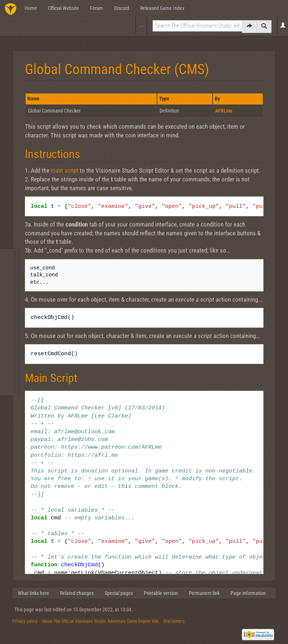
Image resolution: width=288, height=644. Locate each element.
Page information (248, 593)
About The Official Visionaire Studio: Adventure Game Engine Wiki (100, 621)
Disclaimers (174, 621)
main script (65, 170)
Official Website (63, 8)
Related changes (77, 593)
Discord (122, 8)
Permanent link (204, 593)
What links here (33, 593)
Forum (97, 8)
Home (31, 8)
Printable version (161, 593)
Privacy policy (25, 621)
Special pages (119, 593)
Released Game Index (162, 8)
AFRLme (224, 111)
